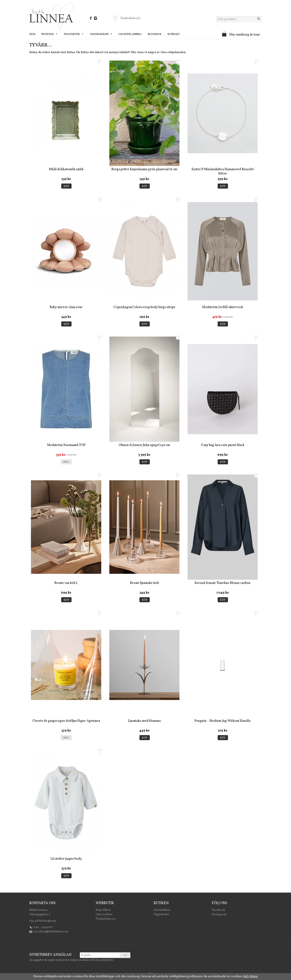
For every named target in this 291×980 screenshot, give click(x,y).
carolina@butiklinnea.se (51, 932)
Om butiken (162, 910)
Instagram (219, 914)
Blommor (155, 34)
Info (66, 462)
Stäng (254, 976)
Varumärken (101, 34)
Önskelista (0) (106, 919)
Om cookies (104, 914)
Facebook (218, 910)
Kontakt (174, 34)
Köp (66, 186)
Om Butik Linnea (130, 34)
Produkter (74, 34)
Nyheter (50, 34)
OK (125, 955)
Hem (32, 34)
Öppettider (161, 914)
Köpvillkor (103, 910)
